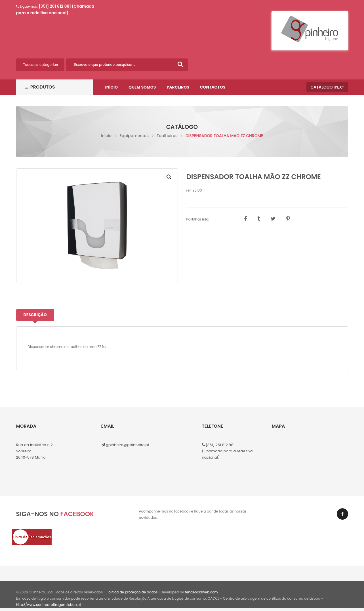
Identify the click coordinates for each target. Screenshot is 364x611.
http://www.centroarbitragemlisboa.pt (49, 605)
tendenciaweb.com (201, 592)
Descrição (35, 315)
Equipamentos (134, 136)
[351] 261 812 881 (220, 445)
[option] (97, 225)
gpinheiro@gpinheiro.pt (128, 445)
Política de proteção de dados (132, 592)
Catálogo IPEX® (327, 87)
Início (106, 136)
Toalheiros (167, 136)
